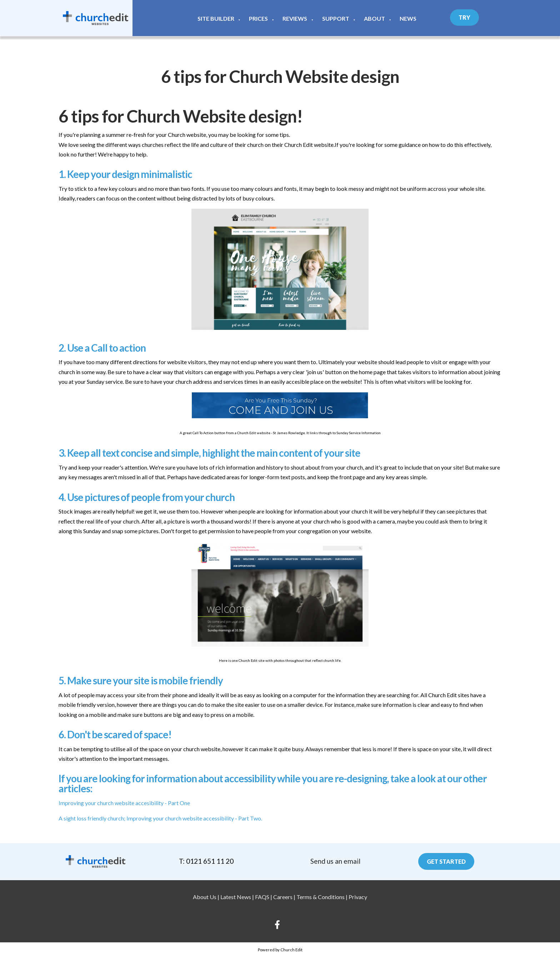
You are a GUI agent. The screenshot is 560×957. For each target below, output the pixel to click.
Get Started (446, 861)
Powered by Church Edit (280, 950)
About (374, 18)
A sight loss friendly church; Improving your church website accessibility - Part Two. (160, 818)
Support (336, 18)
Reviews (295, 18)
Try (464, 17)
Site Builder (216, 18)
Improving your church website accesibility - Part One (124, 802)
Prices (258, 18)
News (408, 18)
